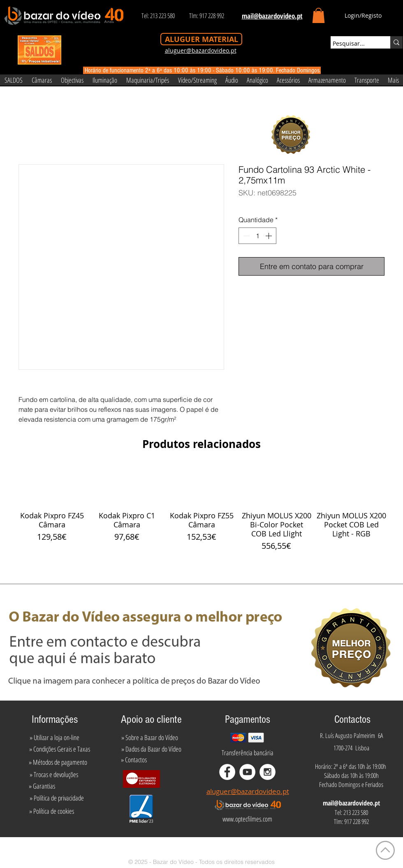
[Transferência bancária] (248, 752)
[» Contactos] (134, 759)
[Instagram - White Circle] (268, 772)
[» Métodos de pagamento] (58, 762)
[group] (201, 509)
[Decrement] (246, 236)
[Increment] (269, 236)
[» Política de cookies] (52, 811)
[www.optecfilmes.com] (247, 819)
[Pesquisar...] (353, 44)
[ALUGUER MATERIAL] (201, 39)
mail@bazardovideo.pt (351, 803)
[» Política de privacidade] (57, 798)
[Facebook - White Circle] (227, 772)
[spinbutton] (257, 236)
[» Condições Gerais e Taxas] (59, 749)
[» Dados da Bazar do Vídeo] (151, 749)
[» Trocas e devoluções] (54, 774)
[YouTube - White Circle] (247, 772)
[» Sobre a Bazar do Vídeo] (150, 737)
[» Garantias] (42, 786)
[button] (318, 15)
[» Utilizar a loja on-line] (54, 737)
